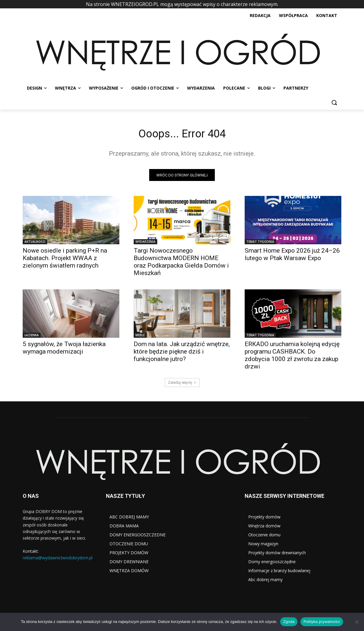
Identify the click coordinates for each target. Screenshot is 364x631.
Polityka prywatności (322, 622)
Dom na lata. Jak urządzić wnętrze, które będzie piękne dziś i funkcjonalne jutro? (182, 353)
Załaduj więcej (182, 384)
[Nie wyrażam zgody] (357, 622)
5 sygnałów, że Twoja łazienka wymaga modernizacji (64, 349)
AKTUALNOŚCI (35, 243)
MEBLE (140, 337)
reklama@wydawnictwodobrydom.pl (58, 559)
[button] (334, 102)
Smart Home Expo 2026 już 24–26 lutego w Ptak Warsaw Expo (292, 256)
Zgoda (289, 622)
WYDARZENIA (145, 243)
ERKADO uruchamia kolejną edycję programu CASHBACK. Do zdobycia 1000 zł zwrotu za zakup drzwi (292, 357)
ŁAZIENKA (32, 337)
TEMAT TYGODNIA (260, 243)
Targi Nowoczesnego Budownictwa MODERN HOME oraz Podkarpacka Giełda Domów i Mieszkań (181, 263)
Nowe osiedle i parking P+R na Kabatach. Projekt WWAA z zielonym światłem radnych (65, 260)
